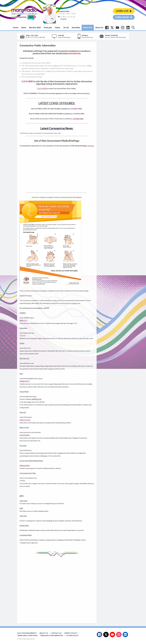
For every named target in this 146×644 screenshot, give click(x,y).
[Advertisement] (58, 588)
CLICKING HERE (78, 119)
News (24, 27)
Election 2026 (35, 27)
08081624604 (25, 465)
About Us (99, 27)
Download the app (87, 37)
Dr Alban (63, 17)
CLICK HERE (42, 88)
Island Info (88, 27)
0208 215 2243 (25, 420)
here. (88, 93)
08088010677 (25, 381)
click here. (91, 146)
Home (16, 27)
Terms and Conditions (27, 635)
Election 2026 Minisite (27, 633)
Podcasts (48, 27)
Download (63, 19)
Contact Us (56, 633)
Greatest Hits (64, 11)
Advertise (76, 27)
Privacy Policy (71, 633)
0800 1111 (23, 320)
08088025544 (36, 399)
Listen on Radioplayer (64, 37)
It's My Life (71, 17)
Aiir (34, 639)
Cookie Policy (72, 635)
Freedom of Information (52, 635)
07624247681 (25, 435)
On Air (66, 27)
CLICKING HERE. (76, 109)
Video (58, 27)
